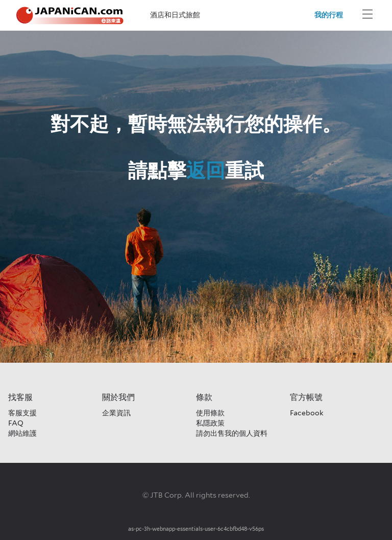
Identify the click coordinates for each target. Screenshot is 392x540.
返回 (206, 170)
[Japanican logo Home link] (70, 16)
